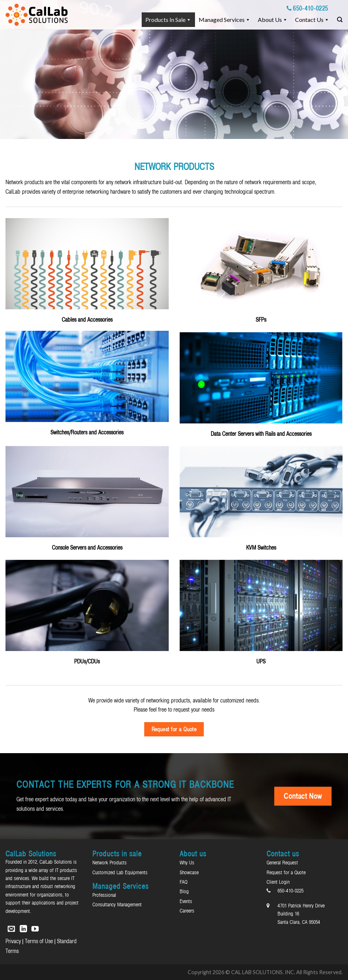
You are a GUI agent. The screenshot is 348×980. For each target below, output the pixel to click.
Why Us (187, 863)
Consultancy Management (117, 905)
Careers (187, 911)
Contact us (309, 20)
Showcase (189, 872)
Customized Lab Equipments (120, 872)
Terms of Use (39, 941)
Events (186, 901)
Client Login (278, 882)
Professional (104, 895)
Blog (184, 891)
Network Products (110, 863)
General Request (282, 863)
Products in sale (165, 20)
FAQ (183, 882)
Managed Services (222, 20)
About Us (270, 20)
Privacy (13, 941)
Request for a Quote (286, 872)
